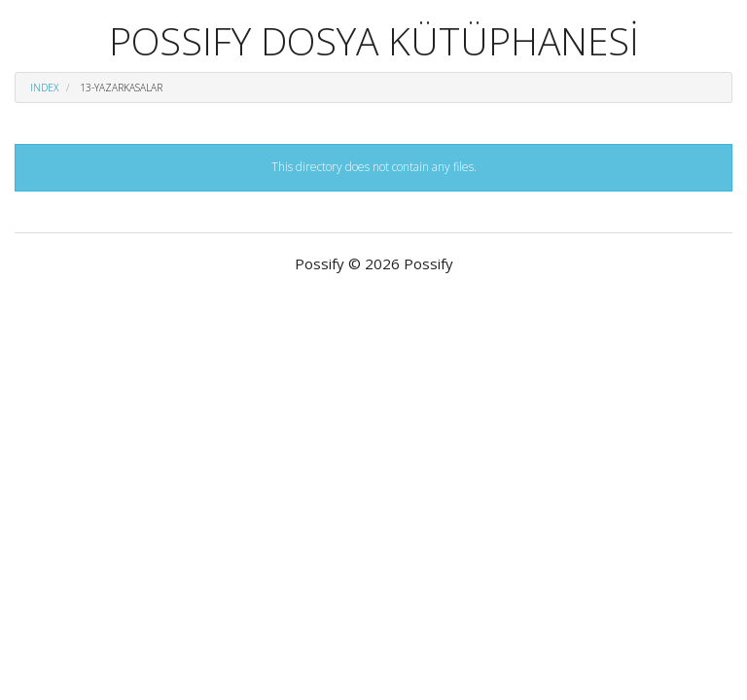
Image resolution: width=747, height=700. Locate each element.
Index (44, 87)
